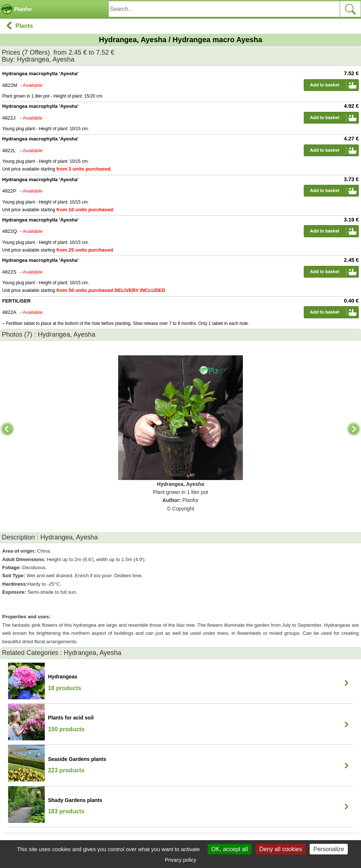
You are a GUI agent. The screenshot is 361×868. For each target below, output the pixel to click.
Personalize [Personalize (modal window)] (329, 849)
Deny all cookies (281, 849)
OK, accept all (230, 849)
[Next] (354, 429)
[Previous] (7, 429)
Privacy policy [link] (180, 860)
